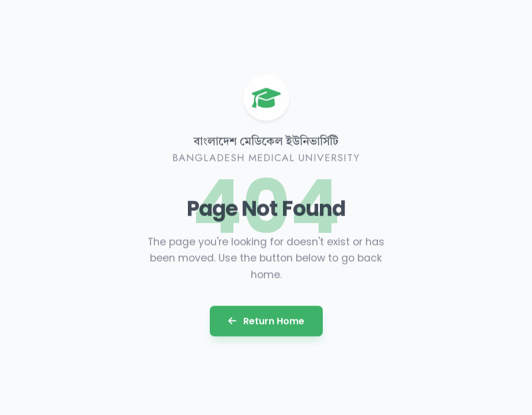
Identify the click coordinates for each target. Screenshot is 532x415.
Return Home (266, 320)
